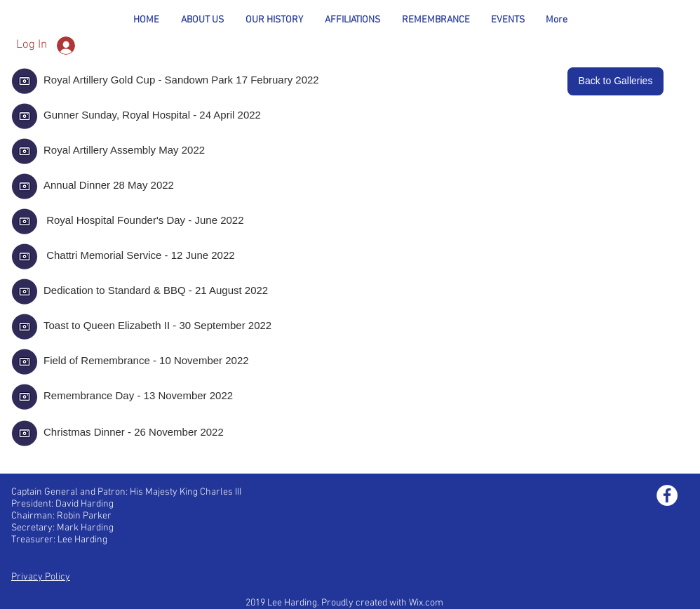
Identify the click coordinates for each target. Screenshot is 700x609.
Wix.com (426, 603)
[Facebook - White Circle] (667, 495)
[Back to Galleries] (615, 81)
